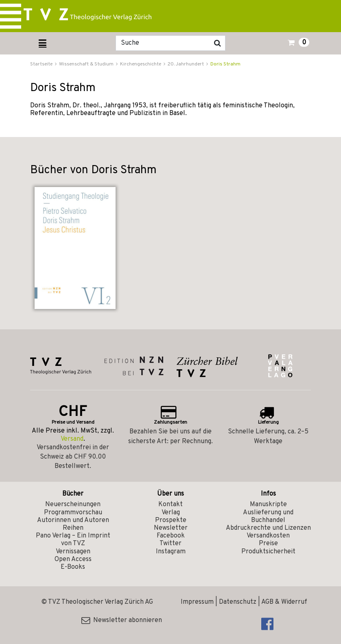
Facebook (171, 536)
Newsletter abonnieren (122, 620)
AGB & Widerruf (284, 602)
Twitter (170, 544)
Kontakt (170, 505)
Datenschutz (238, 602)
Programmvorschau (73, 513)
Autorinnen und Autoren (73, 520)
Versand (72, 439)
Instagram (171, 552)
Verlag (171, 513)
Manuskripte (268, 505)
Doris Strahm (225, 64)
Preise (268, 544)
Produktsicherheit (268, 552)
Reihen (73, 528)
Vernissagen (73, 552)
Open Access (73, 559)
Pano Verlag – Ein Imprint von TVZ (73, 540)
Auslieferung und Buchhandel (268, 517)
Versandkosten (268, 536)
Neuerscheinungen (73, 505)
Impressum (197, 602)
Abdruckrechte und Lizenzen (268, 528)
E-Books (73, 567)
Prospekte (171, 520)
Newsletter (171, 528)
